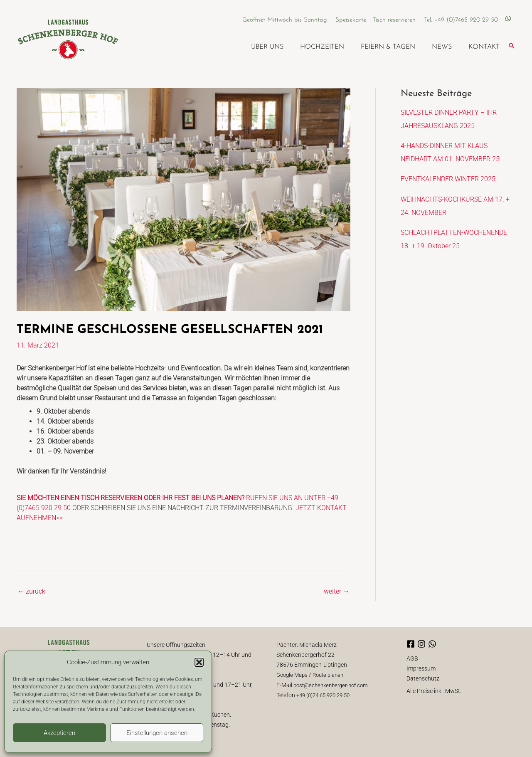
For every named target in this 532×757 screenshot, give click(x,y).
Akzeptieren (59, 733)
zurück (31, 591)
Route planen (332, 674)
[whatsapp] (508, 19)
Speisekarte (353, 20)
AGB (412, 658)
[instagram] (423, 644)
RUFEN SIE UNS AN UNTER (172, 498)
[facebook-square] (412, 644)
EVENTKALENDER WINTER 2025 (448, 179)
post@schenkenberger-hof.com (334, 684)
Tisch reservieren (395, 20)
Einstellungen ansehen (157, 733)
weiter (337, 591)
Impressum (421, 668)
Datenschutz (423, 678)
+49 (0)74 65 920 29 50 (326, 694)
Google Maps (293, 674)
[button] (199, 662)
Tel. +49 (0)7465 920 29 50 (461, 20)
